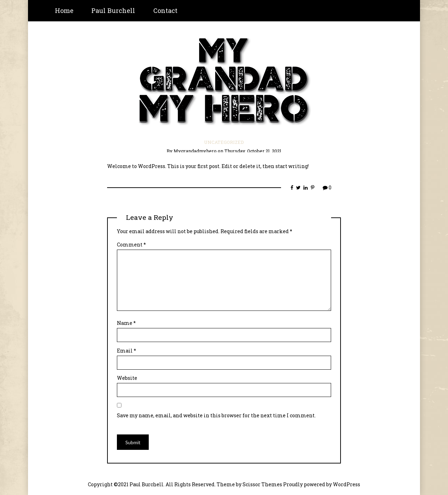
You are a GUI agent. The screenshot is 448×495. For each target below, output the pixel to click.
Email (127, 351)
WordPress (346, 484)
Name (126, 323)
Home (64, 11)
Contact (165, 11)
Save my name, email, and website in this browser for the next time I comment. (216, 415)
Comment (131, 245)
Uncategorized (224, 142)
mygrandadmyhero (195, 151)
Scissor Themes (262, 484)
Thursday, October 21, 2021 (253, 151)
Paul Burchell (113, 11)
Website (127, 378)
